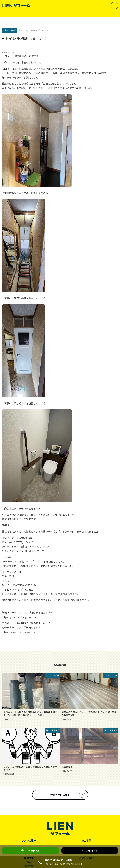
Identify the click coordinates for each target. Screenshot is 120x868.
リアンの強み (29, 840)
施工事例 (86, 840)
